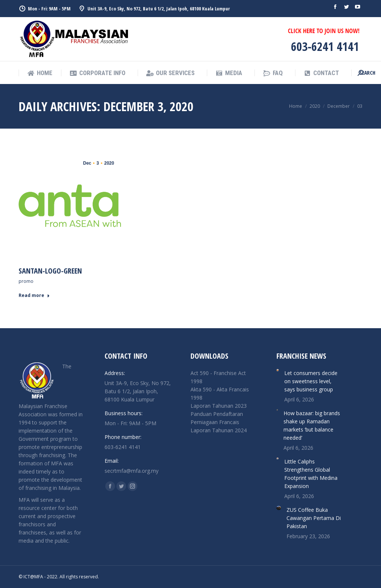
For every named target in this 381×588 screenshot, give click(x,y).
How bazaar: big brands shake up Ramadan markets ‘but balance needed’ (312, 425)
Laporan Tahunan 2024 (219, 430)
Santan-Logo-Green (50, 271)
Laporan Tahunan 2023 (219, 406)
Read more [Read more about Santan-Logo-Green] (34, 295)
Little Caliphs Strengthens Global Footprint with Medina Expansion (311, 474)
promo (26, 281)
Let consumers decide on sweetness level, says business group (311, 381)
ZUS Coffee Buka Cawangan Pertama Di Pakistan (314, 518)
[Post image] (278, 370)
